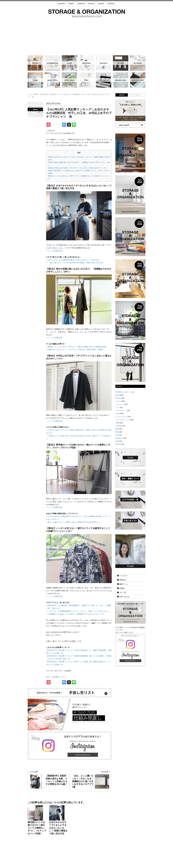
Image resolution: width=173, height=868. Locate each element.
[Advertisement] (86, 35)
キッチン (35, 63)
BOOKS (101, 4)
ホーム (30, 94)
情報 (104, 80)
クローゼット (69, 63)
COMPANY (81, 4)
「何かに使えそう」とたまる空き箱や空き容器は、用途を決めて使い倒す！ (76, 263)
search (122, 95)
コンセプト (124, 576)
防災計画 (121, 80)
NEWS (71, 4)
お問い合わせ (124, 597)
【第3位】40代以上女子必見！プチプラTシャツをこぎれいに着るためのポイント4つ (77, 168)
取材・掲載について (93, 854)
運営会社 (123, 580)
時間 (86, 80)
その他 (69, 80)
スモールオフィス (52, 80)
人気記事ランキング (59, 677)
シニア (138, 63)
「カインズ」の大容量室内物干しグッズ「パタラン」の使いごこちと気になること (79, 611)
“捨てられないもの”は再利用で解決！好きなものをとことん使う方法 (74, 260)
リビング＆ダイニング (52, 63)
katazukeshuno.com (86, 863)
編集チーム (124, 584)
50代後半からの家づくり (123, 392)
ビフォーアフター (138, 80)
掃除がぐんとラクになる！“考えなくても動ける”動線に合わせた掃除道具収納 (77, 347)
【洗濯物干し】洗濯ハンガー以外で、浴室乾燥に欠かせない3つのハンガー (76, 614)
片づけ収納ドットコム (87, 13)
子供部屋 (121, 63)
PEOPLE (118, 398)
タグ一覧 (123, 592)
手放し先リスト (69, 854)
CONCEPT (61, 4)
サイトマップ (56, 854)
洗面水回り (86, 63)
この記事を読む (57, 251)
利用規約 (119, 854)
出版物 (122, 588)
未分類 (117, 435)
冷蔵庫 (35, 80)
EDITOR (91, 4)
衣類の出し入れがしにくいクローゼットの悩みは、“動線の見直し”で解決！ (76, 349)
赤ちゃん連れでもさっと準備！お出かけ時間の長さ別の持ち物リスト (74, 522)
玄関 (104, 63)
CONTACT (111, 4)
